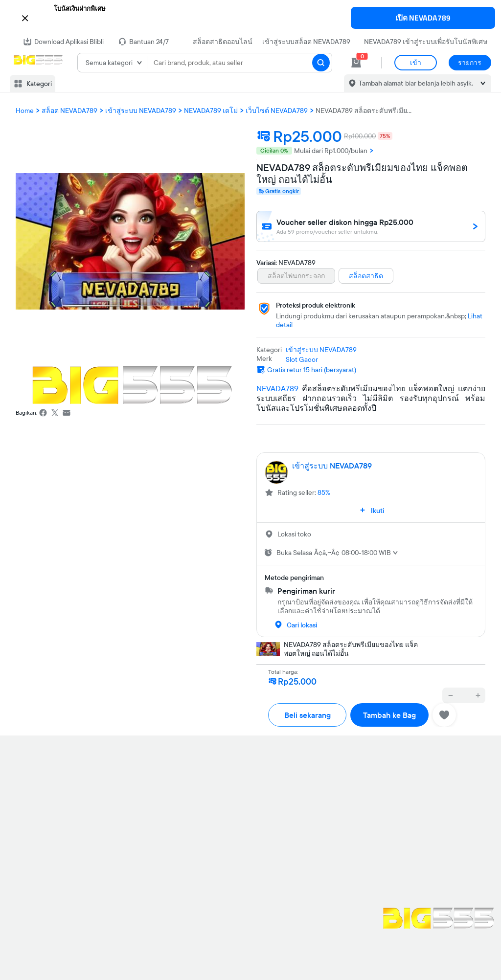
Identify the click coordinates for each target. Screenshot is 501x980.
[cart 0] (356, 63)
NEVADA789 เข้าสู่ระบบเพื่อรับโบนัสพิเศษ (426, 42)
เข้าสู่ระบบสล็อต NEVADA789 (306, 42)
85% (324, 492)
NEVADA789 (277, 388)
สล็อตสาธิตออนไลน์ (223, 42)
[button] (250, 17)
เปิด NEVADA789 (423, 18)
